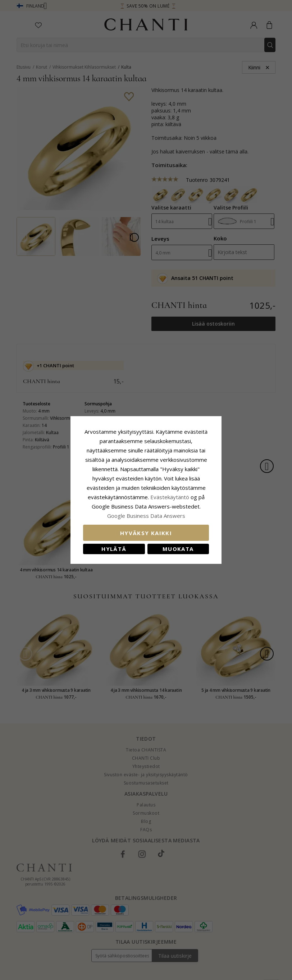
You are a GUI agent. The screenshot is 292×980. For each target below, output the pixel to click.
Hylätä (114, 549)
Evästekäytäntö (170, 497)
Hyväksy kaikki (146, 533)
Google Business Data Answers (146, 516)
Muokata (178, 549)
